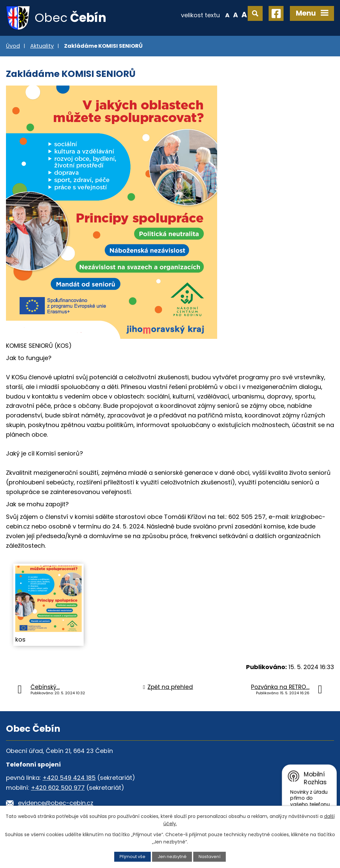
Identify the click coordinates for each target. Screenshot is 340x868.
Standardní (236, 15)
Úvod (13, 46)
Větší (244, 15)
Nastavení (210, 857)
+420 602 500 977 (58, 788)
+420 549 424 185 (69, 778)
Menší (227, 15)
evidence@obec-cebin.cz (56, 803)
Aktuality (42, 46)
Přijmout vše (132, 857)
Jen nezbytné (172, 857)
